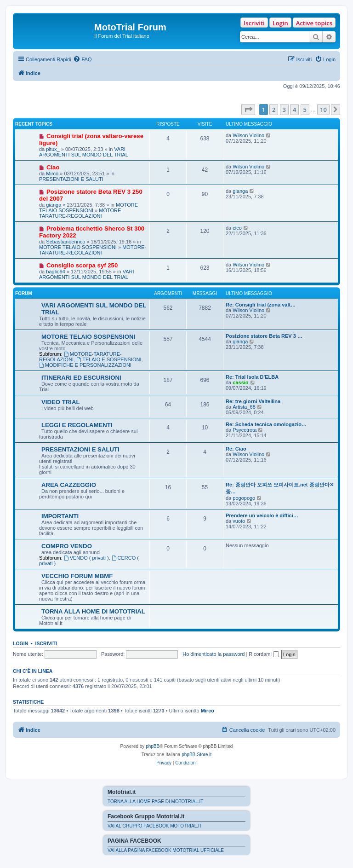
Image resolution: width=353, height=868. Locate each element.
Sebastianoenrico (65, 242)
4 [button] (294, 110)
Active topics (314, 23)
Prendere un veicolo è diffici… (262, 515)
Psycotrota (245, 430)
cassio (240, 382)
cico (237, 228)
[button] (248, 110)
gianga (54, 205)
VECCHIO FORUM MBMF (77, 576)
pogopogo (244, 498)
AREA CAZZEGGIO (69, 485)
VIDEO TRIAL (61, 402)
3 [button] (284, 110)
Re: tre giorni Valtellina (253, 401)
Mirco (52, 174)
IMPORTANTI (60, 516)
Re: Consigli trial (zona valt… (261, 305)
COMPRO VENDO (67, 546)
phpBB (153, 746)
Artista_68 (244, 407)
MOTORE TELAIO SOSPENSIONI (88, 208)
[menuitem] (82, 59)
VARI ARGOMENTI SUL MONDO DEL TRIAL (84, 152)
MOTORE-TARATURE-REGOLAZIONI (81, 213)
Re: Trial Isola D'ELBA (252, 377)
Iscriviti (254, 23)
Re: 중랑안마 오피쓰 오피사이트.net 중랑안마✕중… (280, 488)
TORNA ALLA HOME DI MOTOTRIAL (93, 611)
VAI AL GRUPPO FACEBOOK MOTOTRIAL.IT (155, 826)
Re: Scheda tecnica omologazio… (266, 424)
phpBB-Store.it (196, 755)
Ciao (53, 167)
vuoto (239, 521)
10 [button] (323, 110)
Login (280, 23)
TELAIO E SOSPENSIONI (109, 359)
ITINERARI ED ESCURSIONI (81, 378)
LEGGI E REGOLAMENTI (77, 425)
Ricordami (264, 654)
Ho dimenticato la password (214, 654)
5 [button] (305, 110)
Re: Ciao (236, 449)
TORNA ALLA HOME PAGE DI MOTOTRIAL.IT (155, 801)
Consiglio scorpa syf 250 (82, 265)
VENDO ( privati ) (86, 558)
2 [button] (274, 110)
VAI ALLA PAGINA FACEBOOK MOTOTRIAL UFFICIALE (166, 850)
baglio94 (56, 272)
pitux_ (53, 149)
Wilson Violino (248, 135)
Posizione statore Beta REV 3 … (264, 336)
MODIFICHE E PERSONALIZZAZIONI (85, 365)
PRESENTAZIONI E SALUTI (71, 179)
